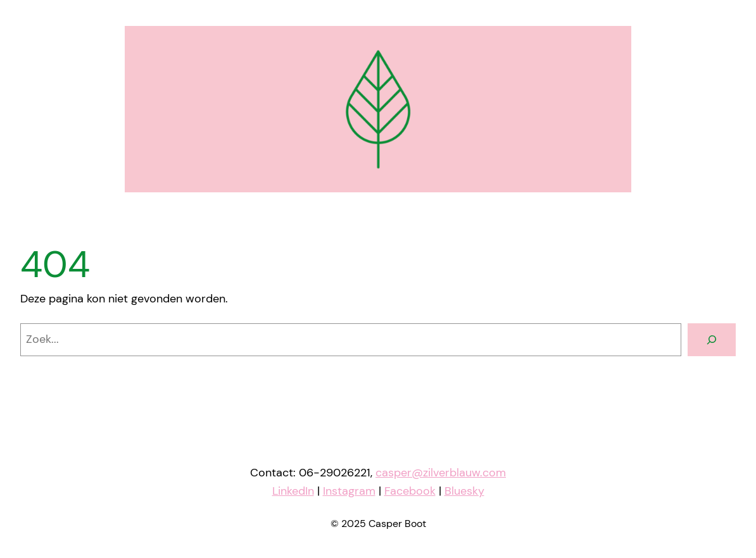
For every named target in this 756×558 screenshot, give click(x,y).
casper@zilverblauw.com (441, 473)
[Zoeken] (712, 340)
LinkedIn (293, 491)
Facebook (410, 491)
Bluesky (464, 491)
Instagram (349, 491)
